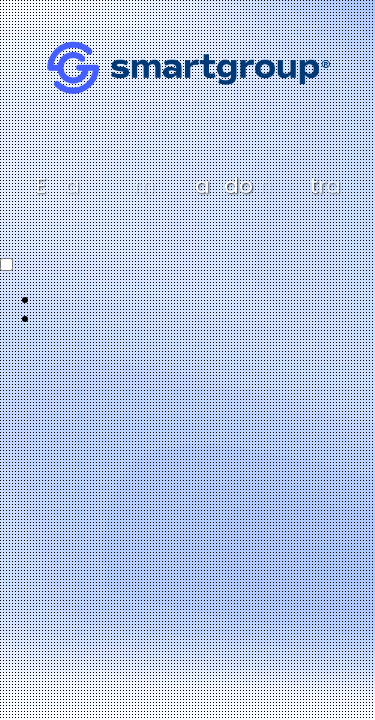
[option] (207, 300)
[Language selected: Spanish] (187, 292)
